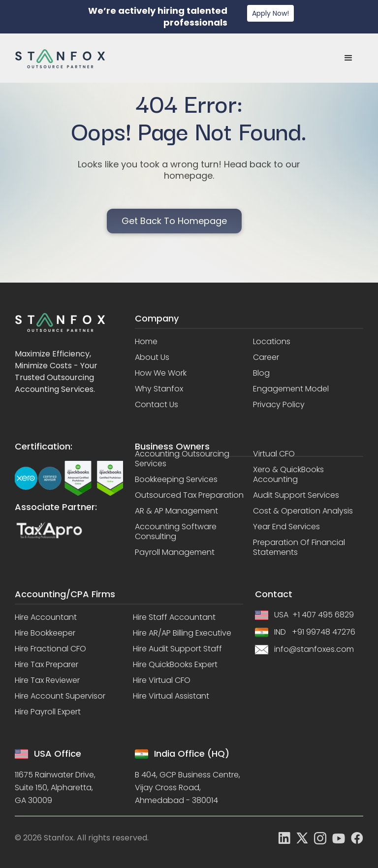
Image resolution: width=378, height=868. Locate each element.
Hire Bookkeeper (45, 633)
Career (266, 357)
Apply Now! (270, 13)
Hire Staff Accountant (174, 617)
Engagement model (291, 389)
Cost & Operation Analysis (303, 511)
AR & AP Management (176, 511)
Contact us (157, 405)
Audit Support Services (296, 495)
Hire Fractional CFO (50, 649)
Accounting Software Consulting (176, 532)
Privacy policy (279, 405)
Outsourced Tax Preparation (189, 495)
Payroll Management (175, 552)
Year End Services (286, 527)
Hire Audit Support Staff (177, 649)
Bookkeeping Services (176, 480)
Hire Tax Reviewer (47, 680)
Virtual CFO (274, 454)
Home (146, 342)
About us (152, 357)
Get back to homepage (174, 221)
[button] (348, 58)
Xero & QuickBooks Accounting (288, 475)
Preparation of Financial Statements (299, 547)
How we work (161, 373)
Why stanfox (159, 389)
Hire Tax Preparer (47, 665)
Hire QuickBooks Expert (175, 665)
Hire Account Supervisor (60, 696)
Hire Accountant (46, 617)
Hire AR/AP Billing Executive (182, 633)
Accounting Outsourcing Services (182, 459)
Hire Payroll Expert (48, 712)
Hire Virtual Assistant (171, 696)
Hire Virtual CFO (162, 680)
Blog (261, 373)
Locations (272, 342)
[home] (60, 58)
